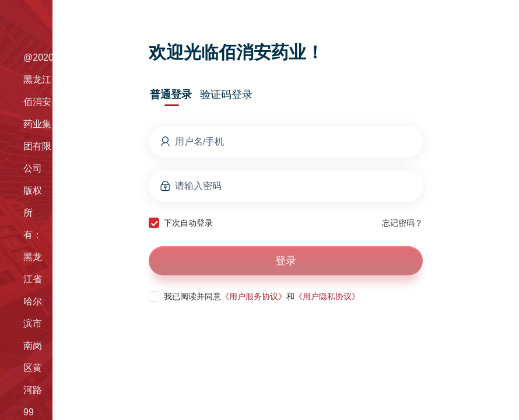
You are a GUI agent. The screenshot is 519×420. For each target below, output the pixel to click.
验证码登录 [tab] (226, 94)
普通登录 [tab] (171, 94)
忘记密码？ (402, 223)
